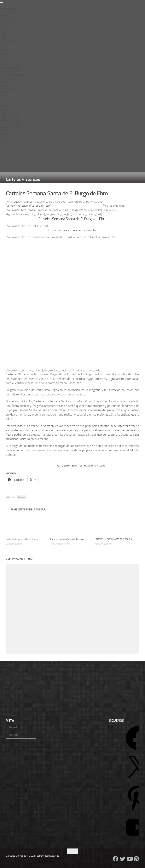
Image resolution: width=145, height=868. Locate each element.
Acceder (14, 735)
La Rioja (4, 92)
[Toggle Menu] (2, 3)
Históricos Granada (9, 30)
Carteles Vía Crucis (9, 134)
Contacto (4, 141)
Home (3, 5)
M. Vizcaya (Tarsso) (21, 202)
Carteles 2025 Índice (10, 110)
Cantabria (5, 54)
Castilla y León (7, 57)
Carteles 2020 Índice (10, 127)
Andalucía (5, 16)
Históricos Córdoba (9, 26)
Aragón (3, 47)
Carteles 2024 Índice (10, 113)
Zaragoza (21, 497)
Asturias (4, 50)
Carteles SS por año (9, 106)
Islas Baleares (7, 85)
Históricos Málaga (9, 40)
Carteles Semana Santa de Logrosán (69, 539)
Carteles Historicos (9, 9)
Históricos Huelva (9, 33)
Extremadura (6, 78)
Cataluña (4, 64)
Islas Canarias (7, 89)
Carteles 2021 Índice (10, 124)
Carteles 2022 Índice (10, 120)
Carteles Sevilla (8, 43)
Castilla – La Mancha (10, 61)
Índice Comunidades (10, 12)
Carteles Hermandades (11, 130)
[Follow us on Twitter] (123, 859)
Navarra (4, 96)
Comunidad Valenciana (11, 75)
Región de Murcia (8, 103)
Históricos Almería (9, 19)
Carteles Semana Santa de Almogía (113, 539)
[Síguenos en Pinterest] (136, 859)
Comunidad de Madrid (11, 71)
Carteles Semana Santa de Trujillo (23, 539)
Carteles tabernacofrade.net (13, 137)
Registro (14, 727)
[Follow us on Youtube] (130, 859)
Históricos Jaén (7, 37)
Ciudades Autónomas (10, 68)
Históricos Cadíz (8, 23)
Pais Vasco (5, 99)
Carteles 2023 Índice (10, 117)
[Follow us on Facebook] (116, 859)
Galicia (3, 82)
